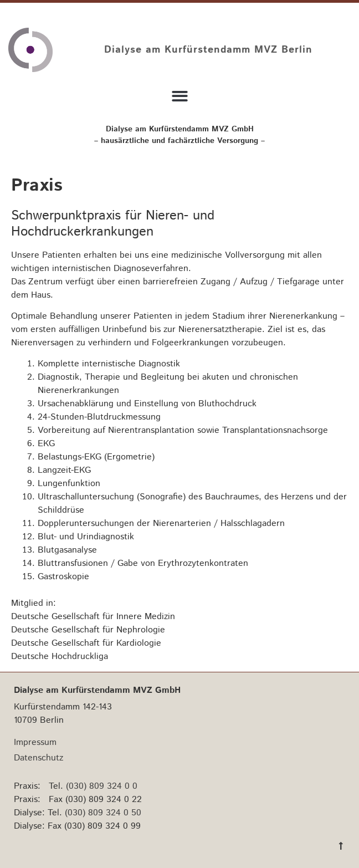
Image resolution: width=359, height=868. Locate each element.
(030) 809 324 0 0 (102, 786)
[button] (180, 96)
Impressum (35, 742)
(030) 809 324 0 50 (103, 813)
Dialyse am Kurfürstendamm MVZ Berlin (208, 50)
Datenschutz (39, 758)
